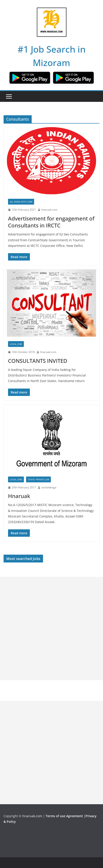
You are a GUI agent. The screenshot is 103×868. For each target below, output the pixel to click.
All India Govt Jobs (21, 202)
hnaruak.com (49, 210)
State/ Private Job (38, 479)
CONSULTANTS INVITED (38, 361)
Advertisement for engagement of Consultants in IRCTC (51, 222)
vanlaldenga (49, 487)
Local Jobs (16, 344)
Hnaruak (19, 496)
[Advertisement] (51, 629)
